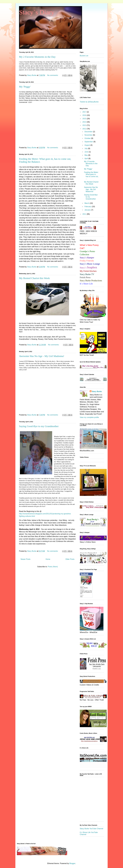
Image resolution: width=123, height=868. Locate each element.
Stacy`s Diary (37, 12)
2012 (85, 129)
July (86, 148)
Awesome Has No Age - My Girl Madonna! (42, 356)
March (87, 203)
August (87, 145)
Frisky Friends (87, 261)
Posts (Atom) (53, 567)
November (89, 135)
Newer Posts (26, 559)
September (89, 142)
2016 (85, 115)
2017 (85, 112)
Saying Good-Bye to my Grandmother (39, 426)
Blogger (72, 863)
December (89, 132)
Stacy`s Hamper (87, 258)
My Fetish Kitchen (88, 271)
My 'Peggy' (25, 87)
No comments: (53, 75)
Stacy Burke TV (87, 274)
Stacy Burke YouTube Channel (91, 829)
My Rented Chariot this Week (34, 278)
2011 (85, 214)
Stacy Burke (97, 391)
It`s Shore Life (86, 284)
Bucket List (84, 56)
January (88, 210)
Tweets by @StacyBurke (89, 102)
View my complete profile (89, 417)
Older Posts (70, 559)
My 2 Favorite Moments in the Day (37, 57)
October (88, 138)
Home (48, 559)
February (88, 207)
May (86, 155)
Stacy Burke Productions (91, 280)
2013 (85, 125)
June (87, 152)
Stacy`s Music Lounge (90, 264)
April (86, 158)
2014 (85, 122)
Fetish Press (85, 277)
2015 (85, 119)
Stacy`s (88, 268)
